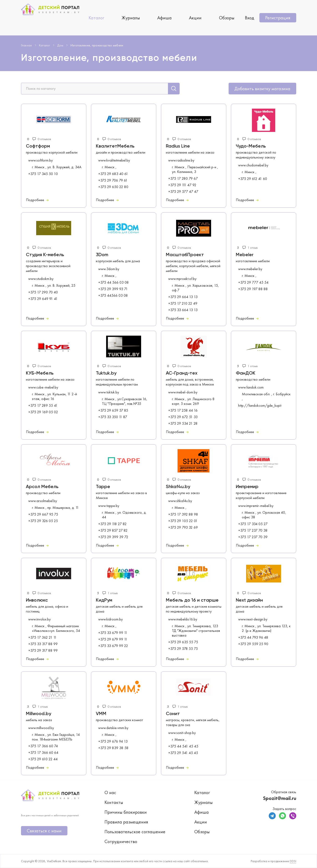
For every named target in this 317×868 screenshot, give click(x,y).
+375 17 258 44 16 (183, 410)
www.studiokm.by (41, 279)
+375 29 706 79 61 (113, 180)
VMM (101, 714)
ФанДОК (246, 373)
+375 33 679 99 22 (113, 646)
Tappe (103, 487)
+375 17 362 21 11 (42, 637)
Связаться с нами (44, 831)
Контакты (114, 802)
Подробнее (37, 200)
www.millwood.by (41, 728)
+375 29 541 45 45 (183, 753)
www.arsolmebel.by (43, 501)
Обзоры (227, 18)
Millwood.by (38, 714)
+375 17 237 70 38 (253, 530)
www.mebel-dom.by (183, 392)
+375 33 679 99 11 (113, 633)
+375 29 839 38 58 (113, 748)
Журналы (131, 18)
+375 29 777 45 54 (253, 282)
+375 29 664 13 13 (183, 297)
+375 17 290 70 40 (43, 292)
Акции (195, 18)
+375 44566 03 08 (113, 296)
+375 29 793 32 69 (183, 527)
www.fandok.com (251, 387)
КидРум (104, 600)
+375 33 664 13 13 (183, 310)
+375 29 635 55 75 (183, 642)
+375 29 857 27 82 (113, 530)
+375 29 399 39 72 (113, 537)
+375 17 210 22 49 (183, 303)
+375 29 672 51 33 (183, 417)
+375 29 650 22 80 (113, 187)
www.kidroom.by (110, 619)
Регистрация (278, 18)
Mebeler (245, 255)
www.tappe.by (109, 506)
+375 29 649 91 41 (43, 299)
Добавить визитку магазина (262, 89)
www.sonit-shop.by (182, 733)
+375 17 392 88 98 (183, 514)
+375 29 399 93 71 (113, 289)
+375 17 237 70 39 (253, 537)
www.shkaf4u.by (180, 501)
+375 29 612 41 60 (253, 179)
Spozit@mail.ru (280, 798)
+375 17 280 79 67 (183, 179)
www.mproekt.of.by (182, 279)
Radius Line (178, 146)
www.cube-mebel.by (43, 387)
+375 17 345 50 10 (43, 174)
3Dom (102, 255)
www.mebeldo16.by (183, 619)
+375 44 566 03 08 (113, 282)
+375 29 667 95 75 (43, 514)
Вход (250, 18)
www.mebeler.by (250, 269)
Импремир (247, 487)
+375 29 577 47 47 (183, 192)
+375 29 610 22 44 (43, 759)
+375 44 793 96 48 (253, 637)
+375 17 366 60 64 (43, 753)
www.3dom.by (109, 269)
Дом (60, 45)
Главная (26, 45)
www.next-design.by (253, 619)
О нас (110, 792)
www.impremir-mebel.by (256, 506)
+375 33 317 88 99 (43, 644)
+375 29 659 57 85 (113, 410)
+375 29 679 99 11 (113, 639)
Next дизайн (249, 600)
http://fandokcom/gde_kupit (260, 406)
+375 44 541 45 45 (183, 746)
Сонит (173, 714)
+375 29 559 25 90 (253, 644)
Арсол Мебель (42, 487)
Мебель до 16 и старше (192, 600)
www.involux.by (39, 619)
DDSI (293, 861)
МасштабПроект (185, 255)
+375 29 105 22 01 (183, 521)
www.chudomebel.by (253, 165)
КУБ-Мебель (40, 373)
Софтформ (38, 146)
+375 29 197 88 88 (253, 289)
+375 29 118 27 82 (112, 524)
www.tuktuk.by (109, 392)
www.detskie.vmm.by (113, 728)
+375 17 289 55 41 (43, 406)
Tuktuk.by (106, 373)
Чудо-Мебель (251, 146)
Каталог (96, 18)
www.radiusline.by (181, 160)
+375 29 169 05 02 (43, 412)
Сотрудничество (121, 841)
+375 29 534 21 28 (183, 424)
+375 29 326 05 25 (43, 521)
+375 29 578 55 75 (183, 649)
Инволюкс (37, 600)
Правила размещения (126, 822)
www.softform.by (40, 160)
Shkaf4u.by (178, 487)
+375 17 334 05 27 (253, 524)
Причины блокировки (126, 812)
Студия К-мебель (45, 255)
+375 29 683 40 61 (113, 174)
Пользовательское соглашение (135, 832)
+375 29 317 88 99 (43, 651)
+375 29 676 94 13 (113, 741)
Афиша (164, 18)
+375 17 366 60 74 (43, 746)
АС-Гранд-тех (182, 373)
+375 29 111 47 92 (182, 185)
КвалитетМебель (115, 146)
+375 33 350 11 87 (113, 417)
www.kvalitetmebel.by (114, 160)
